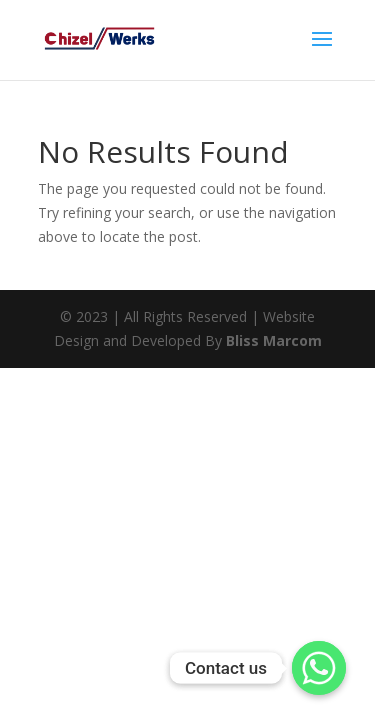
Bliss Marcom (274, 340)
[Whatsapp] (319, 668)
